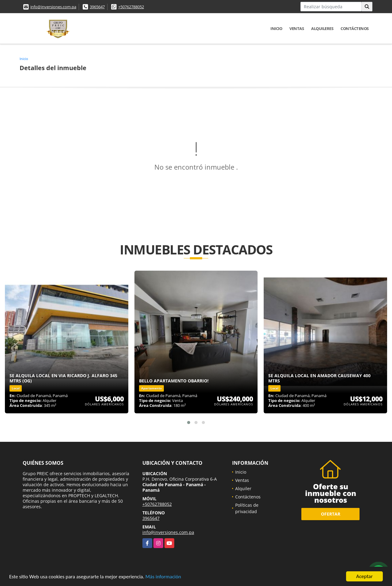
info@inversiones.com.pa (53, 7)
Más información (163, 577)
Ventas (297, 28)
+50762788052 (131, 7)
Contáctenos (355, 28)
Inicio (276, 28)
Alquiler (243, 488)
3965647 (97, 7)
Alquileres (322, 28)
